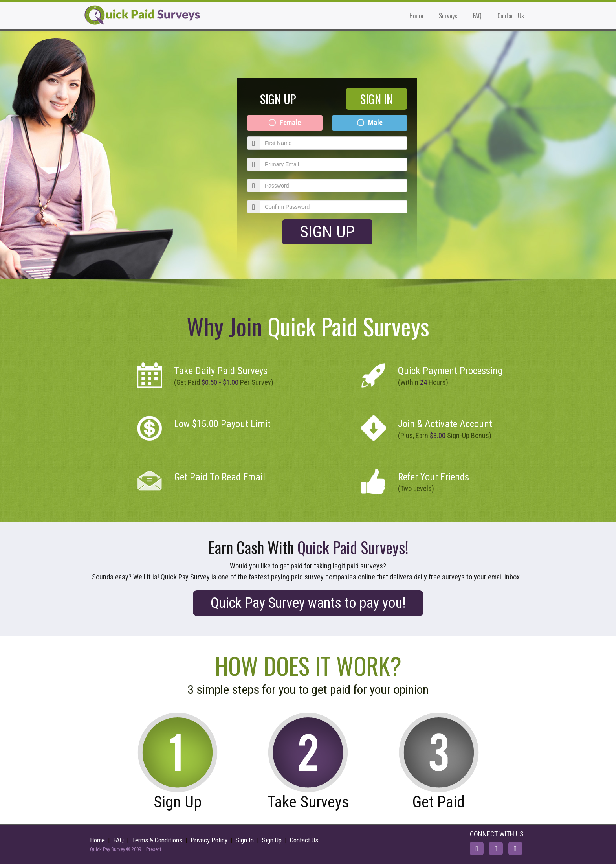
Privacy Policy (209, 840)
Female (290, 122)
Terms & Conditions (157, 840)
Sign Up (327, 232)
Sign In (245, 840)
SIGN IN (377, 99)
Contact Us (511, 16)
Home (416, 16)
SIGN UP (278, 99)
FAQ (477, 16)
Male (375, 122)
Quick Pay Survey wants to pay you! (308, 603)
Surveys (448, 16)
